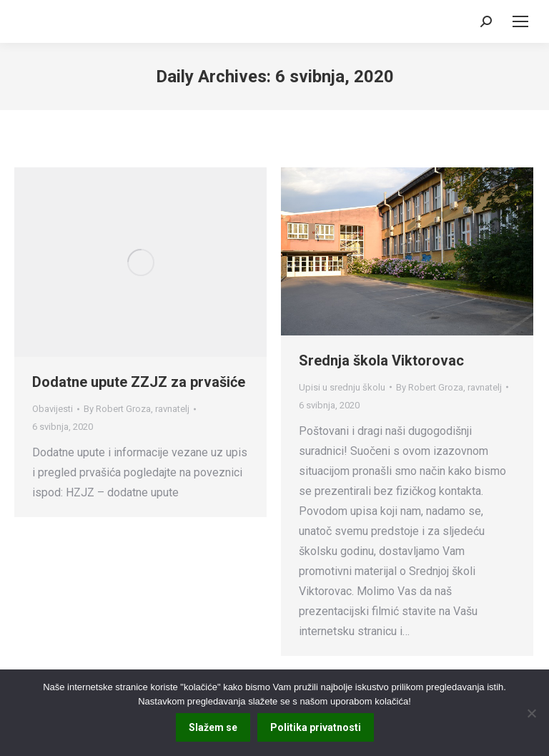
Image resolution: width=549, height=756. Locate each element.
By (137, 409)
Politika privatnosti (316, 727)
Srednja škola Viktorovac (381, 360)
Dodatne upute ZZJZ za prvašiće (139, 382)
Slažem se (213, 727)
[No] (531, 713)
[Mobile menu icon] (520, 21)
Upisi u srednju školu (342, 387)
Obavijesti (53, 409)
